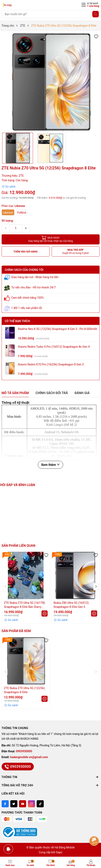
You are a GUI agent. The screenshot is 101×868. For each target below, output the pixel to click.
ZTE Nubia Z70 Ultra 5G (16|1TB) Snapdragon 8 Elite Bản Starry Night (25, 605)
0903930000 (24, 751)
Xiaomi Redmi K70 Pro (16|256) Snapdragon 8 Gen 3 (51, 364)
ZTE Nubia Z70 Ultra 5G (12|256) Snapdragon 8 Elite (24, 690)
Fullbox (22, 213)
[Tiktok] (40, 804)
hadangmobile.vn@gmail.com (29, 757)
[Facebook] (5, 804)
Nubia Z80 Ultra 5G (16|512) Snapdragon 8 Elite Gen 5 (71, 605)
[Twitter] (14, 804)
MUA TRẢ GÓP (76, 252)
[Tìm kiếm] (96, 14)
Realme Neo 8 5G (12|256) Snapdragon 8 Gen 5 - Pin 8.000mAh (58, 329)
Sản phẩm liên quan (19, 546)
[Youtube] (23, 804)
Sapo (59, 852)
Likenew (8, 213)
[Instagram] (31, 804)
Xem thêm (50, 465)
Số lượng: (8, 221)
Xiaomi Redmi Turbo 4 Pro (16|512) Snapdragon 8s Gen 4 (54, 347)
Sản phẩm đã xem (16, 631)
